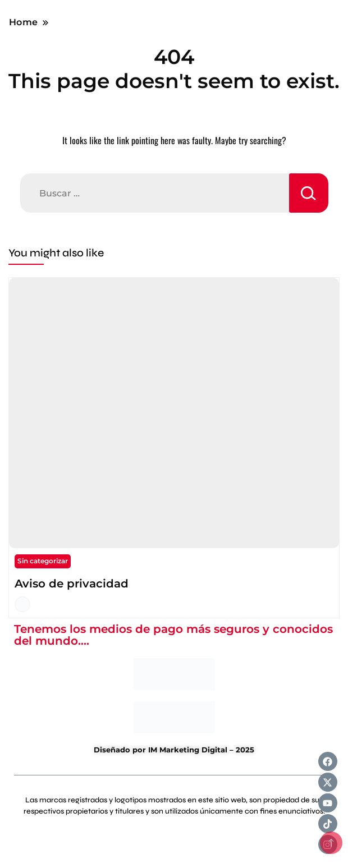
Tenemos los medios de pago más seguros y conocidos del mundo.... (173, 635)
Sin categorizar (43, 561)
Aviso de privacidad (72, 584)
